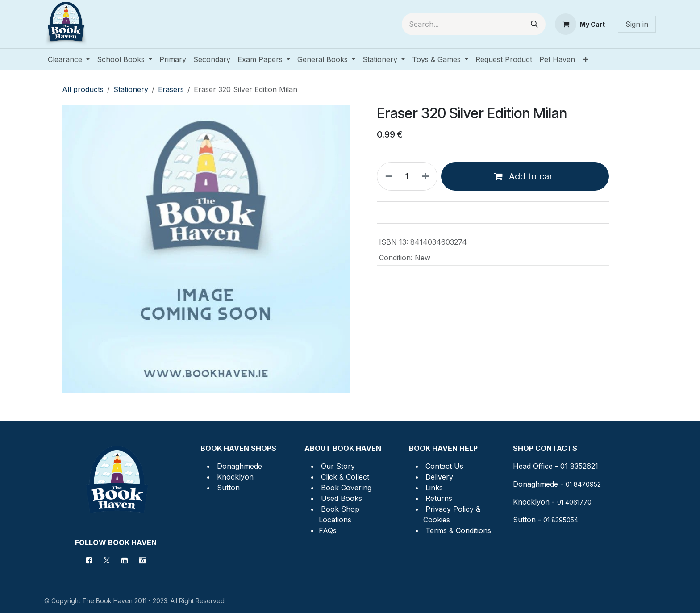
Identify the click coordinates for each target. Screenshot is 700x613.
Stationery (131, 89)
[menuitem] (69, 59)
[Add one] (427, 176)
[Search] (534, 24)
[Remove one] (387, 176)
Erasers (171, 89)
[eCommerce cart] (580, 24)
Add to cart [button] (525, 176)
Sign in (637, 24)
